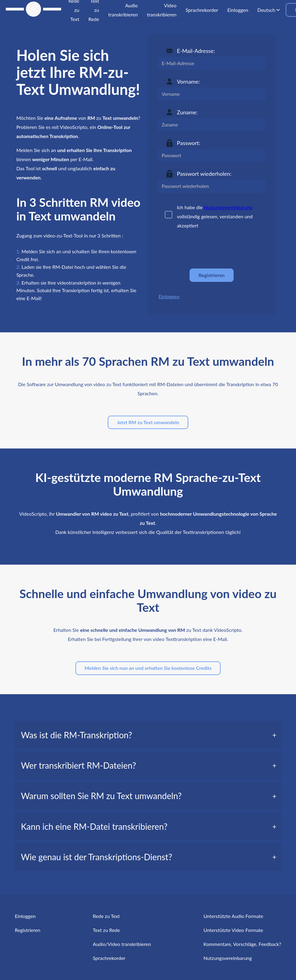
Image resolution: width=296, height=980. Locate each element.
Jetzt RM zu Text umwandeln (148, 422)
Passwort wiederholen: (204, 174)
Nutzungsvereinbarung (228, 207)
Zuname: (187, 112)
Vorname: (188, 81)
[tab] (148, 735)
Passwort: (189, 143)
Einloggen (169, 296)
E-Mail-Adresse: (196, 51)
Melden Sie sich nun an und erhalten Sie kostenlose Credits (148, 668)
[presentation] (204, 249)
